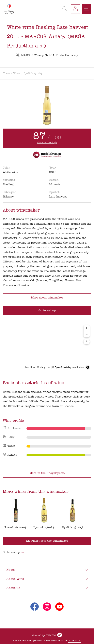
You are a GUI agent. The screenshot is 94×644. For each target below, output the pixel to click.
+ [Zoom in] (87, 328)
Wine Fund (75, 641)
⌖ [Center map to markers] (87, 342)
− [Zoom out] (87, 334)
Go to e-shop (13, 552)
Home (6, 73)
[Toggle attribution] (88, 367)
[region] (47, 347)
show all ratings (47, 143)
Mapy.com (45, 367)
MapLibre (30, 367)
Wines (17, 73)
